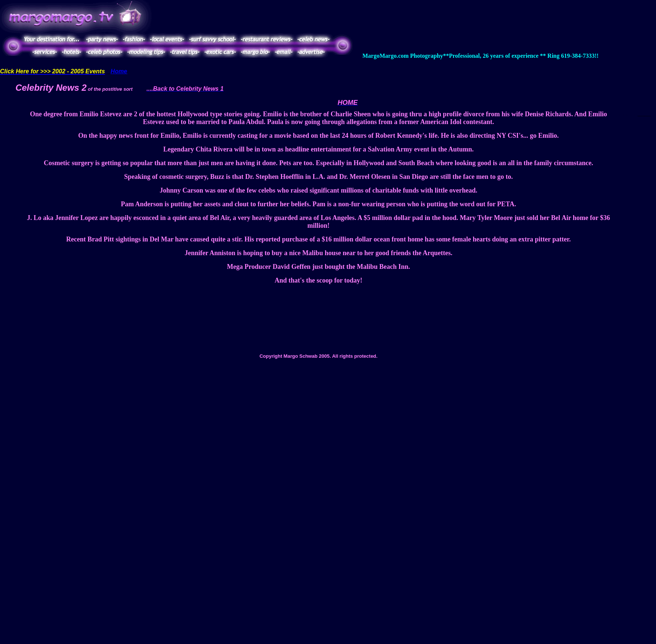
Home (119, 71)
